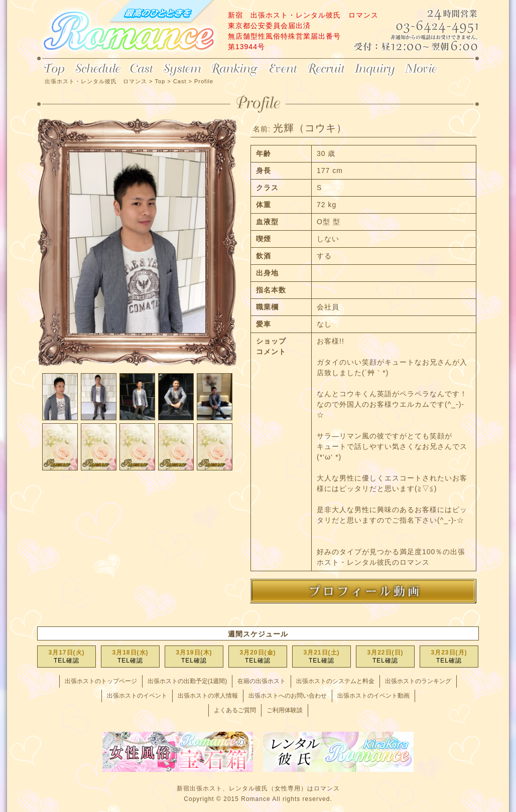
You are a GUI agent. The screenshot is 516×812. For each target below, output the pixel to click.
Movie (422, 69)
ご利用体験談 (285, 710)
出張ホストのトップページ (101, 681)
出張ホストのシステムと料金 (335, 681)
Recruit (326, 69)
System (182, 69)
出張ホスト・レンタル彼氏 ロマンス (127, 30)
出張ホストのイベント (137, 696)
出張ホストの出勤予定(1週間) (187, 681)
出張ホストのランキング (418, 681)
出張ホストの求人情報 (208, 696)
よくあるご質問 (235, 710)
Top (53, 69)
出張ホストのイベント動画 (373, 696)
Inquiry (375, 69)
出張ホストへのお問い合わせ (288, 696)
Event (283, 69)
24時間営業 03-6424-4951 (432, 27)
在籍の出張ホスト (262, 681)
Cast (142, 69)
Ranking (235, 69)
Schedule (98, 69)
